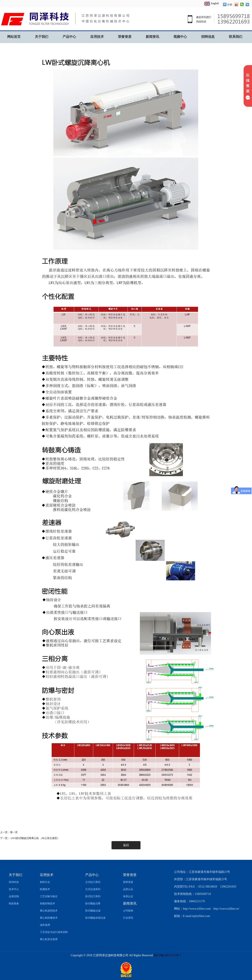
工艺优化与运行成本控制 (54, 932)
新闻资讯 (152, 37)
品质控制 (14, 896)
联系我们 (236, 37)
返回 (126, 845)
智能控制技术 (47, 904)
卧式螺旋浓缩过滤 (95, 918)
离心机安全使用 (49, 939)
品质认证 (128, 889)
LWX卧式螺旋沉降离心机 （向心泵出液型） (35, 838)
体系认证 (128, 896)
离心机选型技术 (49, 911)
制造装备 (14, 904)
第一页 (14, 832)
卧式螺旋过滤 (93, 911)
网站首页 (14, 37)
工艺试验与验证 (49, 896)
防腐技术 (45, 889)
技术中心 (14, 889)
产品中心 (69, 37)
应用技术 (97, 37)
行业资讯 (128, 918)
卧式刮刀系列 (93, 896)
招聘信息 (208, 37)
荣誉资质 (125, 37)
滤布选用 (45, 925)
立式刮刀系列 (93, 882)
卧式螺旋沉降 (93, 904)
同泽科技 (14, 882)
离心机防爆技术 (49, 918)
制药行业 (45, 882)
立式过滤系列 (93, 889)
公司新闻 (128, 911)
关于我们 (42, 37)
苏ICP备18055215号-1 (167, 955)
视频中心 (180, 37)
